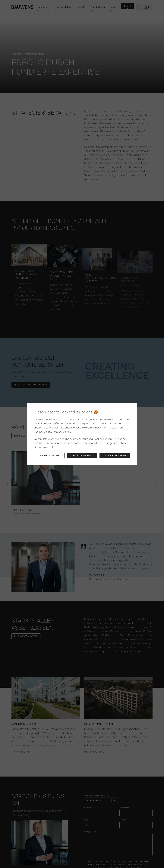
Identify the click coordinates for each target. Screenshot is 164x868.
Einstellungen (49, 455)
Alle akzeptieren (115, 455)
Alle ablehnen (82, 455)
